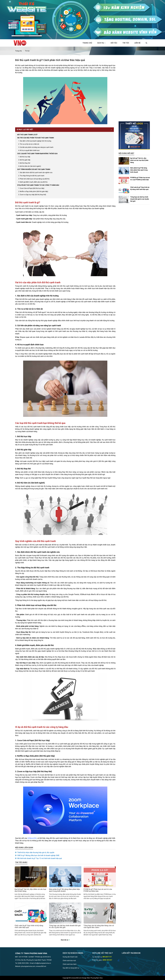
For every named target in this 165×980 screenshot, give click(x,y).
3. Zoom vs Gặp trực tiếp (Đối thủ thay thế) (32, 195)
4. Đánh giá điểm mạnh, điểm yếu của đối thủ (33, 182)
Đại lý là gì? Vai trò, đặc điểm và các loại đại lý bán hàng (30, 890)
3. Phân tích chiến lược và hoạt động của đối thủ (34, 179)
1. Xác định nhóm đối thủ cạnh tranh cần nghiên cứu (35, 173)
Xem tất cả (65, 940)
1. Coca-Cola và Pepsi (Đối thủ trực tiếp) (31, 188)
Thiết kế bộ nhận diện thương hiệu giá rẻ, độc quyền (36, 852)
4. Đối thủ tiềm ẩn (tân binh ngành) (30, 166)
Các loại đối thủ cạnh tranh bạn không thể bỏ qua (37, 154)
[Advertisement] (134, 90)
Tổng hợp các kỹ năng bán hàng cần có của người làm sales (99, 926)
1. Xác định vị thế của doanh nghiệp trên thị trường (35, 141)
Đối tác (114, 43)
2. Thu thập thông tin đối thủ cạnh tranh (31, 176)
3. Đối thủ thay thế (24, 163)
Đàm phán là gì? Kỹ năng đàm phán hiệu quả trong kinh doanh (64, 890)
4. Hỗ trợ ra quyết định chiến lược (29, 150)
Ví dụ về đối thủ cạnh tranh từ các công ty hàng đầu (38, 185)
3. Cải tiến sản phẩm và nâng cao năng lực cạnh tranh (36, 147)
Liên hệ (137, 43)
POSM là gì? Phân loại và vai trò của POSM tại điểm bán (98, 890)
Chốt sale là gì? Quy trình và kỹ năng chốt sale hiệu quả (29, 926)
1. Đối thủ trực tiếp (24, 157)
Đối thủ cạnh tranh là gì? (27, 135)
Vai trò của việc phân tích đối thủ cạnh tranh (36, 138)
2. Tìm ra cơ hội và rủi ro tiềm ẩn (29, 144)
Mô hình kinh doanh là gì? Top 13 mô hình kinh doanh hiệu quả (40, 858)
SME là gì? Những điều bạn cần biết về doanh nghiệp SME (38, 855)
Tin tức (126, 43)
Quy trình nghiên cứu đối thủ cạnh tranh (34, 169)
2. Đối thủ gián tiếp (24, 160)
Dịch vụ (101, 43)
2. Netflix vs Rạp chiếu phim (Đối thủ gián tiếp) (33, 191)
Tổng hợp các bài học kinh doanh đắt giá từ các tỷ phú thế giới (65, 926)
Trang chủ (87, 43)
